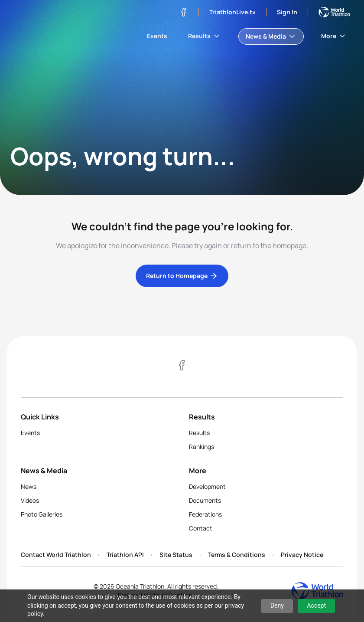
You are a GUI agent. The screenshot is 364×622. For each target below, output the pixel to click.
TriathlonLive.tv (232, 12)
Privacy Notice (302, 555)
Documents (205, 500)
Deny (277, 606)
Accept (316, 606)
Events (157, 36)
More (334, 36)
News (29, 486)
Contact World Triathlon (56, 555)
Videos (30, 500)
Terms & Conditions (237, 555)
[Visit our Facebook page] (184, 12)
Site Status (176, 555)
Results (205, 36)
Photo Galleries (42, 514)
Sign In (287, 12)
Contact (201, 528)
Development (207, 486)
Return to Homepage (182, 276)
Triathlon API (125, 555)
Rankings (201, 447)
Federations (205, 514)
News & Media (271, 36)
